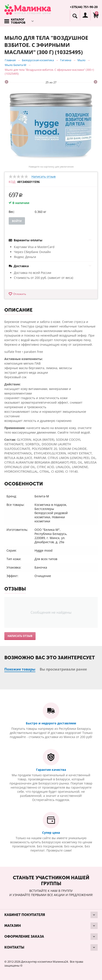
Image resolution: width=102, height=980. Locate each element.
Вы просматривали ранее (63, 669)
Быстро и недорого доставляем (51, 723)
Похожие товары (20, 669)
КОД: (12, 182)
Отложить (20, 294)
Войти (17, 221)
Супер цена (51, 833)
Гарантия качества (51, 770)
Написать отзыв (44, 177)
